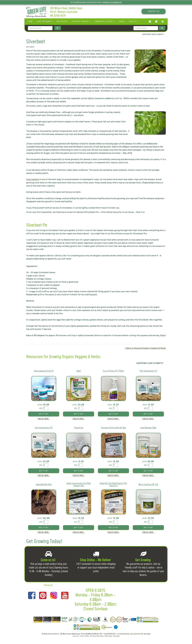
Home (31, 21)
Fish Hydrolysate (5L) (44, 428)
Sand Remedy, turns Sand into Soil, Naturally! (135, 634)
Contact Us (154, 11)
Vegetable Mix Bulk (44, 485)
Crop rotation (33, 179)
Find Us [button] (133, 21)
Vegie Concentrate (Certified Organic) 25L (79, 485)
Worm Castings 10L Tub (148, 485)
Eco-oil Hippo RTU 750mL (113, 371)
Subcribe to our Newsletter (112, 2)
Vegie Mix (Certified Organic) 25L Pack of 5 (113, 485)
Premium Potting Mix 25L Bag (113, 428)
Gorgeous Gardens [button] (81, 21)
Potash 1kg (79, 428)
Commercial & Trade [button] (105, 21)
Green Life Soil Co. (53, 634)
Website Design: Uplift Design (112, 636)
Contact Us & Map (84, 636)
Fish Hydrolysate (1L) (148, 371)
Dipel (79, 371)
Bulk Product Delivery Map (97, 636)
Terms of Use (76, 636)
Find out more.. (44, 419)
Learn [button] (122, 21)
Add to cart (44, 414)
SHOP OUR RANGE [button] (45, 21)
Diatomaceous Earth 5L (44, 371)
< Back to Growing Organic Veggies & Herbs (145, 348)
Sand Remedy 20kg (148, 428)
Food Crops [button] (62, 21)
